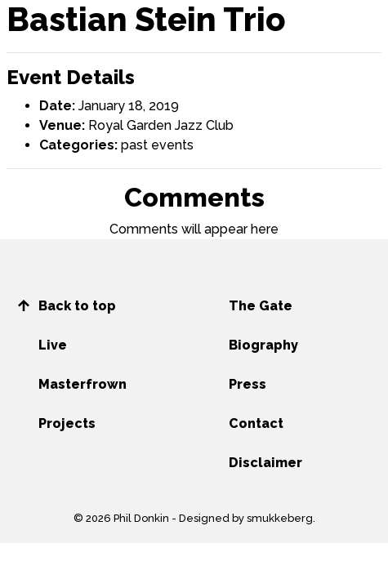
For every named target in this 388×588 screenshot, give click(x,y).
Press (248, 384)
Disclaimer (265, 463)
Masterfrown (83, 384)
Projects (67, 423)
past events (157, 145)
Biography (263, 345)
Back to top (77, 306)
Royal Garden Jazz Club (161, 125)
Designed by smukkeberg (246, 518)
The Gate (261, 306)
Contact (256, 423)
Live (53, 345)
